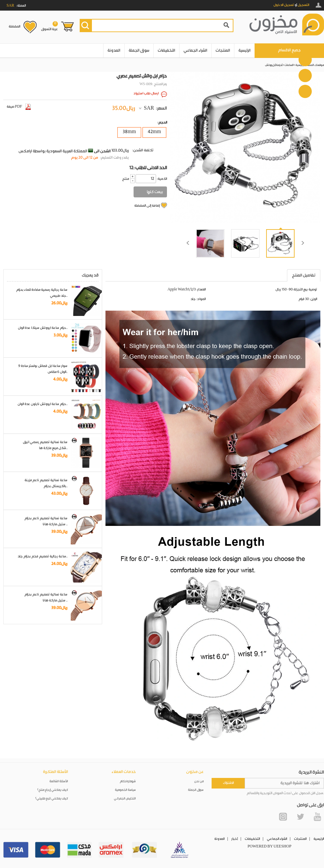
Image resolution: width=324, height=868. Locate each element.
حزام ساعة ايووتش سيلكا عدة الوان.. (43, 328)
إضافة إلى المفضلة (147, 206)
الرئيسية (244, 51)
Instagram (283, 817)
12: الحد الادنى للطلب (148, 168)
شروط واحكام (128, 781)
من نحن (199, 781)
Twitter (300, 817)
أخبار (235, 839)
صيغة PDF (19, 107)
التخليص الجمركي (125, 799)
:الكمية (162, 179)
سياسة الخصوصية (125, 790)
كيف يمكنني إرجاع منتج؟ (53, 790)
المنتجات (223, 51)
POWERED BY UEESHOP (270, 846)
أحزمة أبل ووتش (274, 65)
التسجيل (303, 5)
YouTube (317, 817)
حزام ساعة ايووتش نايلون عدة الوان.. (42, 404)
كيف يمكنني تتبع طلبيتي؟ (52, 799)
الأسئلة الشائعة (59, 781)
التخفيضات (166, 51)
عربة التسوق (49, 26)
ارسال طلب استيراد (146, 93)
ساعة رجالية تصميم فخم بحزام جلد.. (42, 556)
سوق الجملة (139, 51)
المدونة (114, 51)
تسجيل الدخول (284, 5)
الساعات (289, 65)
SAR (149, 108)
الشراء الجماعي (195, 51)
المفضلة (14, 26)
